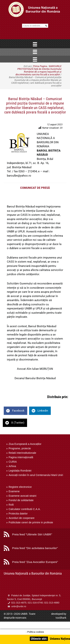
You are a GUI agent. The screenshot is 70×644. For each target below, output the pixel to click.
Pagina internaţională (21, 457)
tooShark (61, 618)
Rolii (11, 505)
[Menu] (35, 44)
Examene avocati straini (22, 496)
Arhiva (12, 466)
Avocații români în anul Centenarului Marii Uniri (36, 475)
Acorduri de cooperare (22, 518)
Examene (14, 491)
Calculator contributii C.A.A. (25, 509)
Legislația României (20, 471)
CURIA (13, 462)
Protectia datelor (18, 514)
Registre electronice (20, 487)
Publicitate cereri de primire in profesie (31, 522)
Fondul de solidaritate (21, 500)
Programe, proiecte (20, 448)
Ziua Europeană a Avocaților (25, 444)
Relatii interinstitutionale (22, 453)
